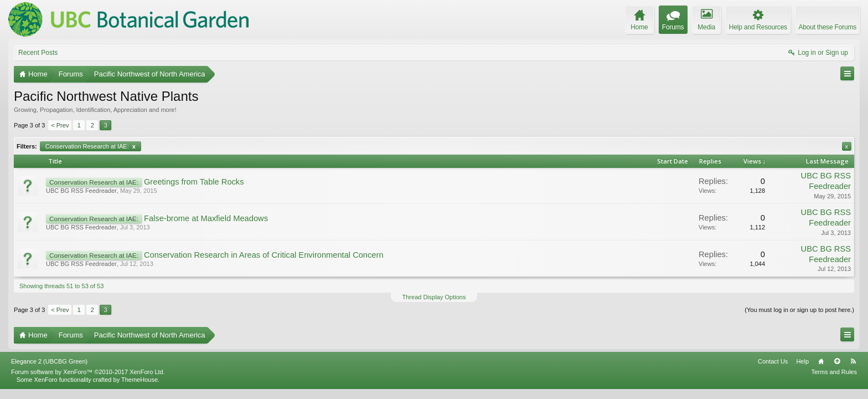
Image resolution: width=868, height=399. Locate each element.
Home (821, 371)
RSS (853, 371)
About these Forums (828, 27)
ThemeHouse (139, 390)
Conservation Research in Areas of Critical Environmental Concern (264, 255)
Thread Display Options (434, 297)
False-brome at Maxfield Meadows (206, 218)
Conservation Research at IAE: (91, 146)
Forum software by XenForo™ (88, 382)
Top (837, 371)
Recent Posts (38, 53)
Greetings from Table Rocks (194, 182)
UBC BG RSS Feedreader (81, 191)
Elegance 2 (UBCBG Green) (49, 371)
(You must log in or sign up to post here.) (799, 310)
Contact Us (773, 371)
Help (802, 371)
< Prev (60, 125)
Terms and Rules (834, 382)
